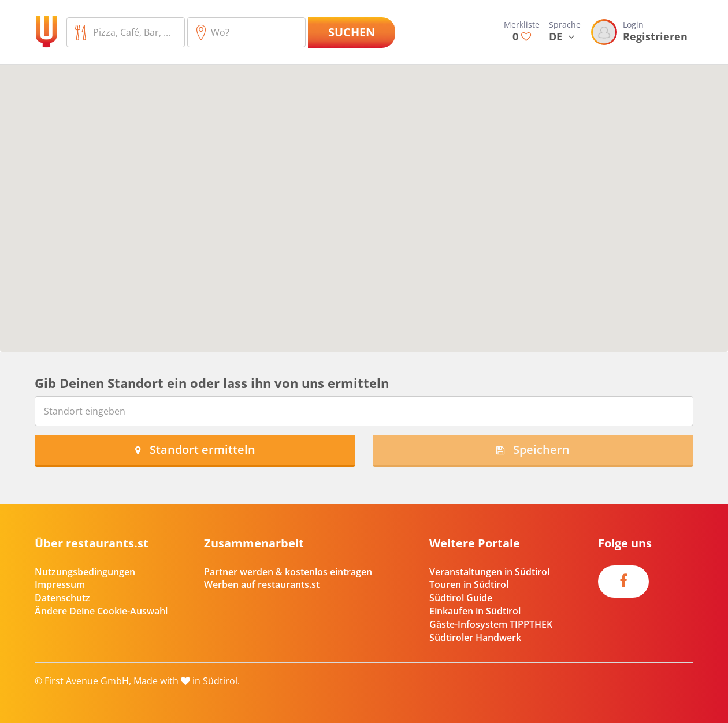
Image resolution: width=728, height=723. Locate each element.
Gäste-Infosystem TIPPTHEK (491, 624)
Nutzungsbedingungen (85, 572)
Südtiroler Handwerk (475, 638)
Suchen (352, 32)
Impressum (60, 584)
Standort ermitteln (195, 450)
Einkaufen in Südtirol (475, 611)
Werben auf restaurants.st (262, 584)
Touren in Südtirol (469, 584)
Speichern (533, 450)
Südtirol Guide (461, 598)
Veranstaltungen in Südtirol (489, 572)
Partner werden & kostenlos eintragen (288, 572)
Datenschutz (62, 598)
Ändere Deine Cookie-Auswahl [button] (101, 611)
